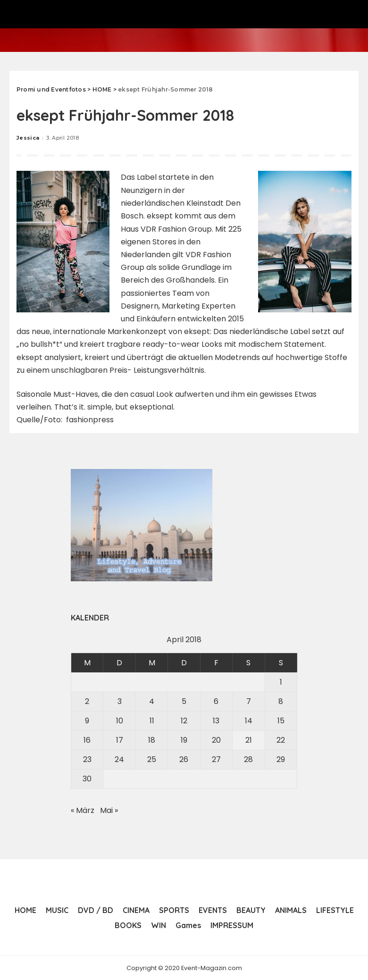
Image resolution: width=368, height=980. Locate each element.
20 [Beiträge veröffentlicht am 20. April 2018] (216, 740)
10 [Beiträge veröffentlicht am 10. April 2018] (120, 720)
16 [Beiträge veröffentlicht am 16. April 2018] (87, 740)
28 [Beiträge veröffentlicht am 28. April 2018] (248, 759)
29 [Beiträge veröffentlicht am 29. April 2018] (281, 759)
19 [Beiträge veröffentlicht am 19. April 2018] (184, 740)
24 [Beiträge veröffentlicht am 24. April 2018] (119, 759)
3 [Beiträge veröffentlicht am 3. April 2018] (120, 701)
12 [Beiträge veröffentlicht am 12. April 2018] (184, 720)
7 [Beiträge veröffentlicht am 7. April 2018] (249, 701)
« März (83, 810)
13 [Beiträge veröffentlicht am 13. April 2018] (216, 720)
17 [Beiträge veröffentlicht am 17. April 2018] (120, 740)
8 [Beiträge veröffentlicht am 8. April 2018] (281, 701)
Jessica (28, 138)
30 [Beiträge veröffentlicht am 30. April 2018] (87, 778)
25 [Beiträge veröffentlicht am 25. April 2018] (152, 759)
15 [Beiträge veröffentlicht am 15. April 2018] (281, 720)
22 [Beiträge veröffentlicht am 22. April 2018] (281, 740)
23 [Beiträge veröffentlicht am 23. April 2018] (87, 759)
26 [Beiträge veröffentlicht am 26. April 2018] (184, 759)
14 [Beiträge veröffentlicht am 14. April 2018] (249, 720)
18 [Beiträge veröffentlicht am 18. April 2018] (152, 740)
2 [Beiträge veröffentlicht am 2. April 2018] (87, 701)
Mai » (109, 810)
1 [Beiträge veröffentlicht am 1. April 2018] (281, 682)
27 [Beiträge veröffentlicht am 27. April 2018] (216, 759)
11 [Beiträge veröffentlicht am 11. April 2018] (152, 720)
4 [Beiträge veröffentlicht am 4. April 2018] (152, 701)
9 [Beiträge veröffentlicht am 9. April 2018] (87, 720)
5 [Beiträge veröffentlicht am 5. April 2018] (184, 701)
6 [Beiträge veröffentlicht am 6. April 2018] (216, 701)
